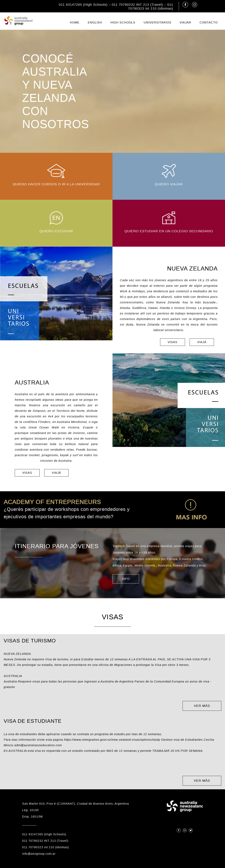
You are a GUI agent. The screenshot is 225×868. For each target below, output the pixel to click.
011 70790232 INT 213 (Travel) (137, 5)
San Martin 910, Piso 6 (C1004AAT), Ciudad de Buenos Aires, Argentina (76, 804)
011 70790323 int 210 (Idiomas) (151, 7)
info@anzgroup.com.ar (39, 854)
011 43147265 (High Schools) (83, 5)
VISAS (173, 342)
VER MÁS (202, 706)
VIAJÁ (202, 342)
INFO (126, 579)
